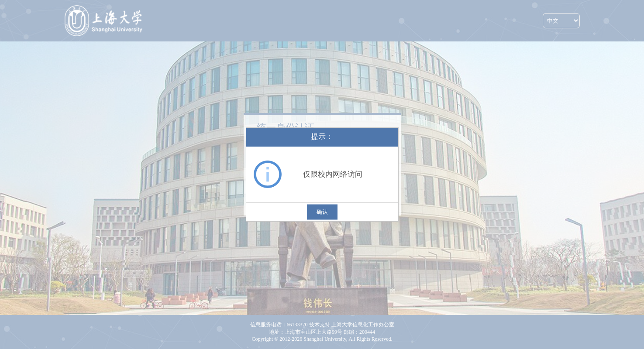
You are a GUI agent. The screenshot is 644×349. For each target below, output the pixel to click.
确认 (322, 212)
